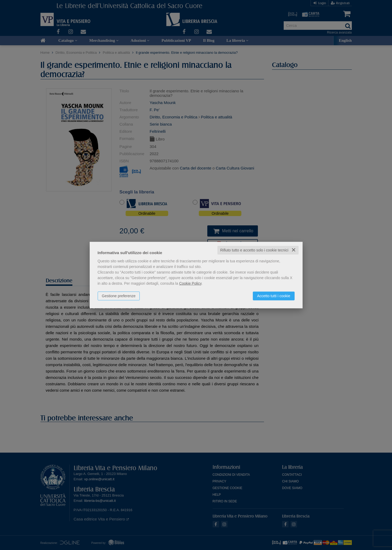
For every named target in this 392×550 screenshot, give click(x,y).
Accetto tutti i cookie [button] (274, 296)
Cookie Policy (190, 283)
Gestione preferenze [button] (119, 296)
